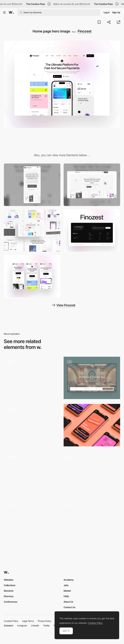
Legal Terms (28, 621)
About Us (68, 602)
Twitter (46, 625)
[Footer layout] (92, 230)
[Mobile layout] (32, 276)
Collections (10, 585)
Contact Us (69, 607)
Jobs (66, 585)
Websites (9, 580)
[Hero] (32, 378)
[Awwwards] (11, 12)
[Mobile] (32, 185)
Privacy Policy (44, 621)
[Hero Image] (92, 473)
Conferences (11, 602)
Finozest (85, 31)
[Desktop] (92, 185)
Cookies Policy (11, 621)
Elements (9, 591)
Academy (69, 580)
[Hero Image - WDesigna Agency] (32, 473)
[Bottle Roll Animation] (32, 425)
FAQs (66, 596)
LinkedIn (35, 625)
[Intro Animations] (92, 520)
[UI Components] (32, 230)
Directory (9, 596)
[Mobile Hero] (92, 425)
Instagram (22, 625)
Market (67, 591)
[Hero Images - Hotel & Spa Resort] (92, 378)
